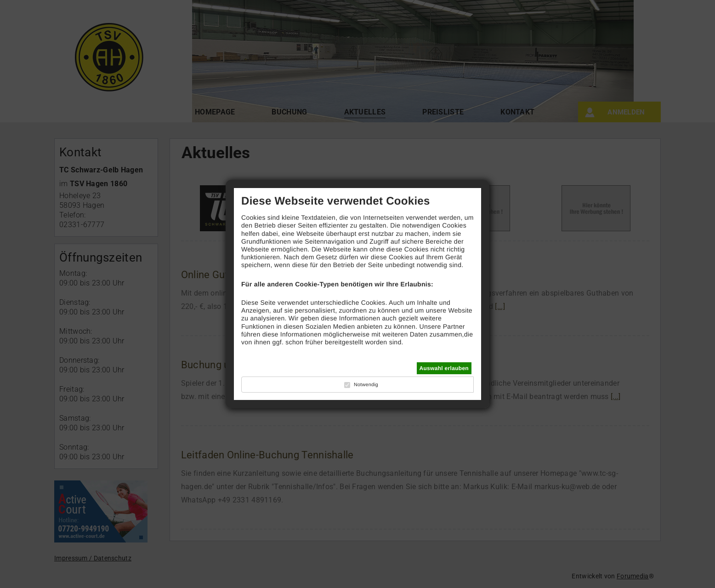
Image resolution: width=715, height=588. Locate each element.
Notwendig (366, 385)
